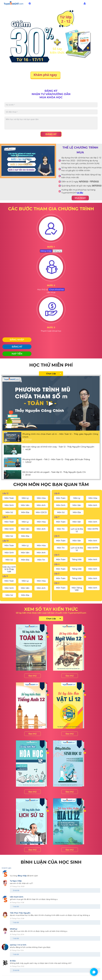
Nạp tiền (17, 354)
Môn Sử (9, 512)
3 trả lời (16, 890)
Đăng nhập (92, 3)
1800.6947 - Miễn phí (43, 3)
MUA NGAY (80, 198)
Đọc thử (32, 676)
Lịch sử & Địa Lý (77, 530)
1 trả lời (16, 907)
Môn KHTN (93, 529)
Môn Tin (41, 560)
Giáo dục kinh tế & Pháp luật (9, 569)
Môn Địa (25, 512)
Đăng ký (51, 134)
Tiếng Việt (77, 559)
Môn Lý (25, 498)
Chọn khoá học (57, 290)
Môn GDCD (41, 512)
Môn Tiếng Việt (77, 589)
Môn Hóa (41, 498)
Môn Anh (41, 505)
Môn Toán (9, 498)
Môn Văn (25, 505)
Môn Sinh (9, 505)
